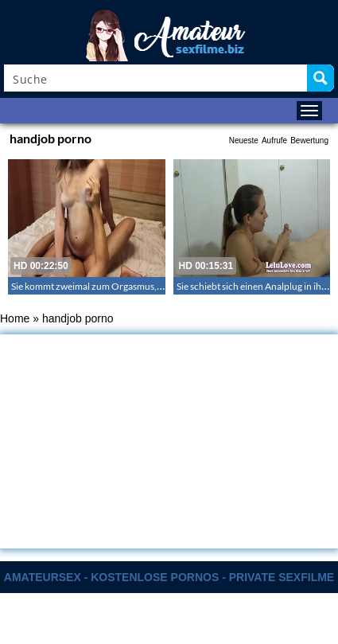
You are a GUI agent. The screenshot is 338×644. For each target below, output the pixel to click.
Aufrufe (274, 141)
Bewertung (309, 141)
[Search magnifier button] (321, 78)
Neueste (244, 141)
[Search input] (156, 78)
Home (15, 318)
